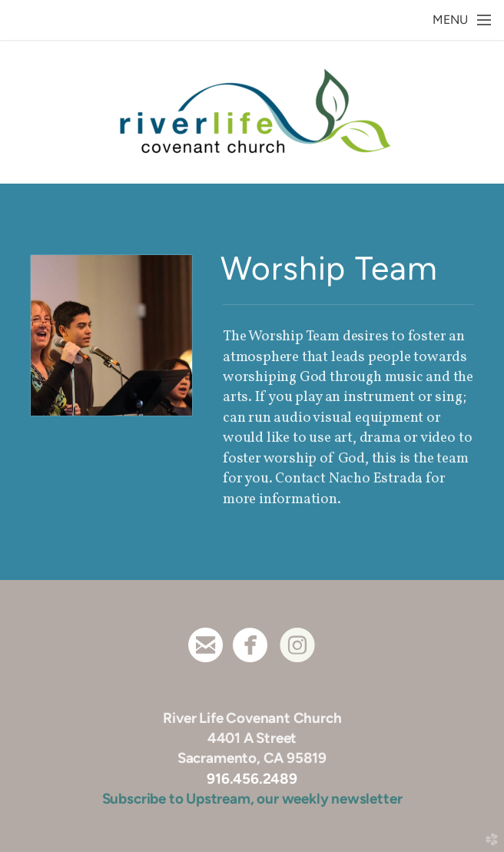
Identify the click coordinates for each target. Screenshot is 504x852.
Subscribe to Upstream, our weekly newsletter (252, 799)
